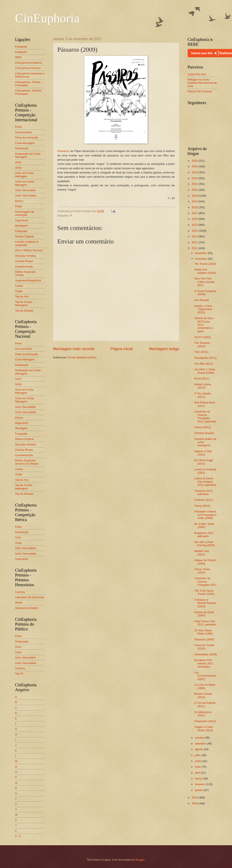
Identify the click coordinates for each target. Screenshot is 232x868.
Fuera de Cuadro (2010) (205, 647)
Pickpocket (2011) (205, 721)
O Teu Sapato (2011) (203, 395)
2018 (195, 207)
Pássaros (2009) (204, 639)
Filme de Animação (27, 138)
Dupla (19, 206)
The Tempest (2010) (202, 344)
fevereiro (201, 784)
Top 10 (19, 674)
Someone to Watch (27, 608)
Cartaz (19, 286)
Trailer (19, 291)
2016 (195, 219)
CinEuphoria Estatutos (29, 63)
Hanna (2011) (203, 427)
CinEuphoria (47, 18)
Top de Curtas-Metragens (24, 304)
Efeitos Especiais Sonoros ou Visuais (27, 462)
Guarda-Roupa (24, 261)
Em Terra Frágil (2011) (204, 462)
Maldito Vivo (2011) (202, 553)
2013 (195, 236)
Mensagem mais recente (74, 349)
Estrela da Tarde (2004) (204, 614)
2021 (195, 190)
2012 (195, 242)
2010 (195, 797)
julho (198, 755)
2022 (195, 184)
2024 (195, 172)
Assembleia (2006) (206, 654)
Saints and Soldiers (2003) (205, 271)
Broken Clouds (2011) (203, 695)
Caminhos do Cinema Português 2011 (205, 582)
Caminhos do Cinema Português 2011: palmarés (205, 416)
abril (198, 773)
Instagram (21, 52)
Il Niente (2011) (204, 500)
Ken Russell (202, 300)
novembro (201, 259)
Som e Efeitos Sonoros (29, 250)
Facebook (21, 47)
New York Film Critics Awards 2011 (204, 282)
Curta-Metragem (25, 143)
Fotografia (21, 231)
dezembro (201, 253)
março (199, 779)
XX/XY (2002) (203, 337)
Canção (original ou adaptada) (27, 243)
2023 (195, 178)
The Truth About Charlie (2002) (205, 592)
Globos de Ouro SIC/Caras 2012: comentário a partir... (204, 325)
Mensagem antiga (164, 349)
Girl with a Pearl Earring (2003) (205, 544)
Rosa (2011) (202, 378)
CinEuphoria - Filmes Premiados (28, 84)
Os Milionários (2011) (203, 714)
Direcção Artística (26, 256)
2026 (195, 161)
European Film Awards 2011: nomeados (204, 663)
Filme (18, 127)
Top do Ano (22, 296)
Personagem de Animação (25, 213)
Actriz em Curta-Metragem (25, 183)
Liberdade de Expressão (30, 597)
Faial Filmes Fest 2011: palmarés (205, 623)
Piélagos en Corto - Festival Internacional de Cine (202, 83)
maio (198, 767)
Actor (18, 162)
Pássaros (63, 151)
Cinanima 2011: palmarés (204, 492)
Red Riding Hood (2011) (205, 404)
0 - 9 (18, 836)
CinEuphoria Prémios (28, 68)
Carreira (20, 592)
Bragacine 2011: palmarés (204, 535)
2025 (195, 166)
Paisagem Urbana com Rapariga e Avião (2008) (205, 515)
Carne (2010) (202, 506)
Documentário (24, 132)
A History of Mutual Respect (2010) (205, 603)
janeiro (199, 790)
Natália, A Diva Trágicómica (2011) (203, 309)
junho (199, 761)
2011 (195, 248)
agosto (199, 749)
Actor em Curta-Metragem (25, 175)
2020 (195, 196)
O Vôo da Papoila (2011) (205, 704)
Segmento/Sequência (28, 280)
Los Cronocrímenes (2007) (205, 676)
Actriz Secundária (26, 196)
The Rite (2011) (204, 364)
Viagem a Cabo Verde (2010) (204, 728)
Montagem (22, 226)
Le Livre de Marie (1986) (205, 686)
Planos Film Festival (200, 91)
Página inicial (122, 349)
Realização (22, 148)
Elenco (19, 201)
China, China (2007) (202, 571)
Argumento (22, 220)
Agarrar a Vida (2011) (203, 453)
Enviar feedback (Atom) (82, 357)
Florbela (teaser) (204, 433)
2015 (195, 225)
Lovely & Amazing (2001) (205, 471)
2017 (195, 213)
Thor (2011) (201, 352)
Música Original (25, 236)
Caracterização (24, 267)
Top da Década (24, 311)
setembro (201, 744)
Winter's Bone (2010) (203, 386)
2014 (195, 231)
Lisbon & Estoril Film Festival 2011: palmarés (205, 482)
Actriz (19, 168)
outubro (200, 738)
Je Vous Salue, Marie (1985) (204, 632)
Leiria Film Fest (197, 74)
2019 (195, 201)
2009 (195, 803)
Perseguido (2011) (205, 358)
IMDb (18, 57)
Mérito (19, 603)
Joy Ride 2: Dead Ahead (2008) (205, 371)
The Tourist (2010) (205, 264)
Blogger (140, 860)
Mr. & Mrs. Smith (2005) (204, 525)
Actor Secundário (26, 190)
